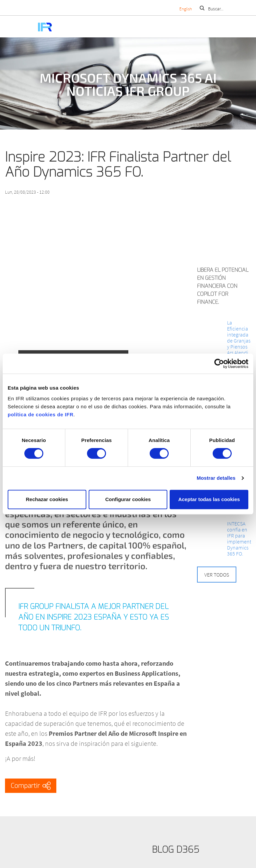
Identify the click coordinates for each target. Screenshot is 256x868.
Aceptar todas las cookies (209, 499)
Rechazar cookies (47, 499)
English (186, 9)
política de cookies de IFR (40, 414)
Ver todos (217, 575)
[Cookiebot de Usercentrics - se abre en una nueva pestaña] (219, 364)
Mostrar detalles (216, 478)
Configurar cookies (128, 499)
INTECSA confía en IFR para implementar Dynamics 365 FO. (239, 538)
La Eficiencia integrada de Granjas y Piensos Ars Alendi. (239, 338)
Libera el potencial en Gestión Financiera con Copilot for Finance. (223, 286)
